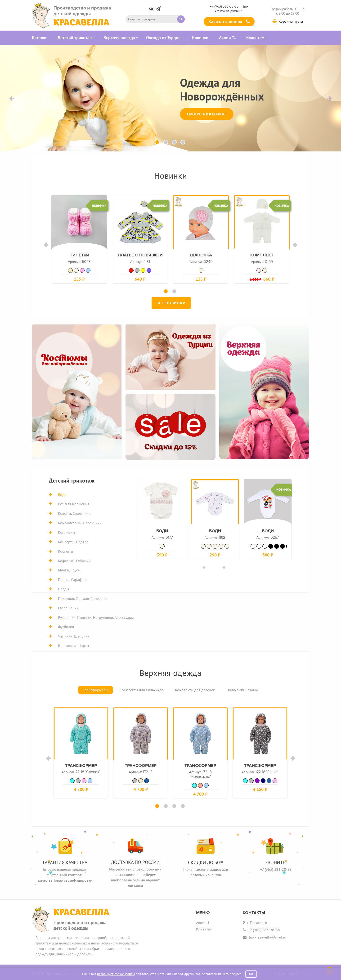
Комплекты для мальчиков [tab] (142, 689)
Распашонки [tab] (68, 607)
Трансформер (200, 770)
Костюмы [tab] (66, 550)
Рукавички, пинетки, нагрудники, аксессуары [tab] (96, 616)
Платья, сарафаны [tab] (73, 578)
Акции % (203, 920)
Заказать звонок (229, 22)
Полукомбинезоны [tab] (242, 689)
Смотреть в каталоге (207, 114)
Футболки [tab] (66, 625)
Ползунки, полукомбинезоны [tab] (83, 597)
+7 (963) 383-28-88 (224, 6)
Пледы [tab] (64, 588)
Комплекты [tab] (67, 531)
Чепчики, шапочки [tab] (74, 635)
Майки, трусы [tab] (69, 569)
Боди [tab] (62, 493)
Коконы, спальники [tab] (74, 512)
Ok (251, 974)
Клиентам (204, 927)
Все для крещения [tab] (74, 503)
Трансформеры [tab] (96, 689)
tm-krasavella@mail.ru (232, 9)
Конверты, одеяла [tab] (73, 541)
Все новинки (171, 302)
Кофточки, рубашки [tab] (74, 559)
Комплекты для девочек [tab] (195, 689)
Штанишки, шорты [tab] (74, 644)
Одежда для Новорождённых (222, 89)
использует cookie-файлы (116, 974)
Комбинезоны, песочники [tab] (80, 522)
